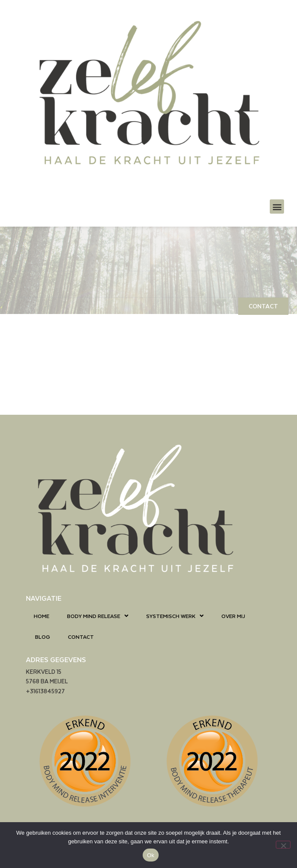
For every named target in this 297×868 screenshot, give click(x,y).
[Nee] (283, 845)
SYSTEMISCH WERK (175, 616)
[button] (277, 207)
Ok (151, 855)
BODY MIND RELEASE (98, 616)
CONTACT (81, 637)
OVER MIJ (233, 616)
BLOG (43, 637)
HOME (42, 616)
